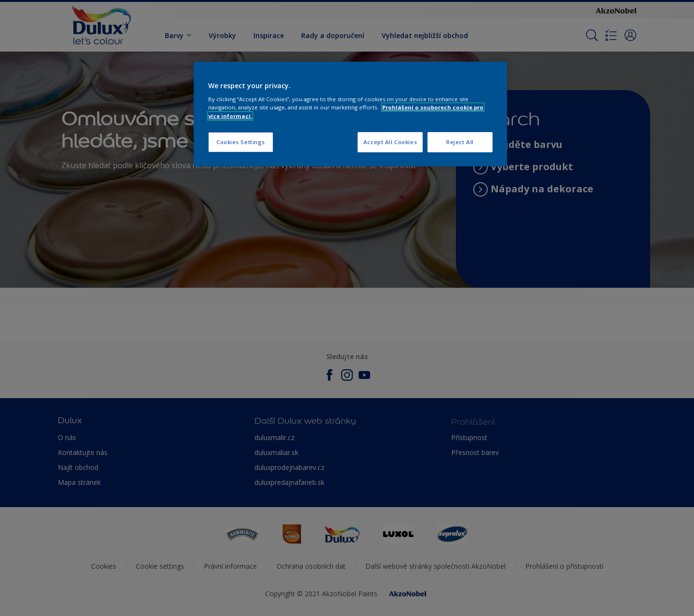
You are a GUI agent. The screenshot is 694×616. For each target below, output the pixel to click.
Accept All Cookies (390, 142)
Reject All (460, 142)
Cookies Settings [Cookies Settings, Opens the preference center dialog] (241, 142)
